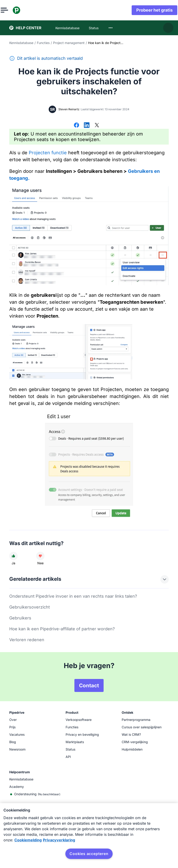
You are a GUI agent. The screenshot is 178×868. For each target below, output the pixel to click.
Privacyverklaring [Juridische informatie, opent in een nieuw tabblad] (59, 840)
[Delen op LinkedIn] (87, 126)
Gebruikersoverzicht (30, 607)
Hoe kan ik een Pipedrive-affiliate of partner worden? (62, 629)
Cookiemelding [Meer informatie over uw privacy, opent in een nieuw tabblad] (28, 840)
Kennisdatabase (21, 43)
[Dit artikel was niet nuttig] (40, 556)
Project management (69, 43)
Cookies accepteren (89, 854)
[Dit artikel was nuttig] (13, 556)
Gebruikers (20, 618)
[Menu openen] (13, 10)
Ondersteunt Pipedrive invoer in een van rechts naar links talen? (73, 596)
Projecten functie (48, 153)
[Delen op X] (97, 126)
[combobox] (111, 28)
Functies (43, 43)
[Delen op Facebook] (76, 126)
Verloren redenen (27, 640)
